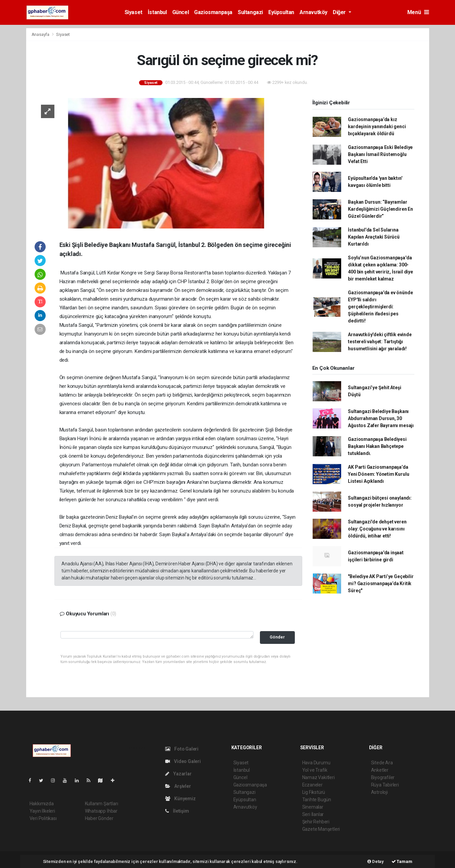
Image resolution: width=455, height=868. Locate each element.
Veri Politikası (43, 818)
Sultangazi (250, 12)
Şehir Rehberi (316, 822)
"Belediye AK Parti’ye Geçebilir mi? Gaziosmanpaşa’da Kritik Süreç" (381, 583)
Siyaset (133, 12)
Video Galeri (183, 761)
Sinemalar (313, 807)
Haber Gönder (99, 818)
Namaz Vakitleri (318, 777)
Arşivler (178, 786)
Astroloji (379, 792)
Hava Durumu (316, 763)
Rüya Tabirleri (385, 785)
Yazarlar (178, 774)
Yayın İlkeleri (42, 811)
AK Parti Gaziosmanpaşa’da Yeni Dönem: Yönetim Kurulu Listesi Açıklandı (378, 474)
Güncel (181, 12)
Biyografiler (383, 777)
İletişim (177, 811)
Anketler (380, 770)
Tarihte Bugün (317, 800)
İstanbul (157, 12)
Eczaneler (312, 785)
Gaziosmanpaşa (213, 12)
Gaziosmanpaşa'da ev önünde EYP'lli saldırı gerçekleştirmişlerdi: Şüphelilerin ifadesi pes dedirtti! (380, 307)
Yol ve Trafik (315, 770)
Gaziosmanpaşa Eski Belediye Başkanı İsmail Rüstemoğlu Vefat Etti (380, 154)
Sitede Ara (382, 763)
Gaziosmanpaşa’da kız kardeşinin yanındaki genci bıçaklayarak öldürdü (377, 126)
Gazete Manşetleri (321, 829)
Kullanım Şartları (102, 804)
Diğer (340, 12)
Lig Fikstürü (314, 792)
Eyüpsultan (281, 12)
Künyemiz (180, 799)
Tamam (402, 861)
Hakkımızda (42, 804)
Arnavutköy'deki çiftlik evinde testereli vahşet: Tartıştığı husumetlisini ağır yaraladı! (380, 342)
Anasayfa (41, 34)
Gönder (277, 637)
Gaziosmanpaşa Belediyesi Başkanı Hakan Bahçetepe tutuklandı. (377, 446)
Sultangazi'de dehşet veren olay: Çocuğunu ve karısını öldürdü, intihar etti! (377, 529)
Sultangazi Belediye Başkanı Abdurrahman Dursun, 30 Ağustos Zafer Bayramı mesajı (381, 418)
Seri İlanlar (313, 814)
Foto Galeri (182, 749)
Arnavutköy (313, 12)
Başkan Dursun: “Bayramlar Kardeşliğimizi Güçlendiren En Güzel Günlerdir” (380, 209)
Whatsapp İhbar (101, 811)
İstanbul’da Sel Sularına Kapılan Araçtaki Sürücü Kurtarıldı (374, 237)
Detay (376, 861)
